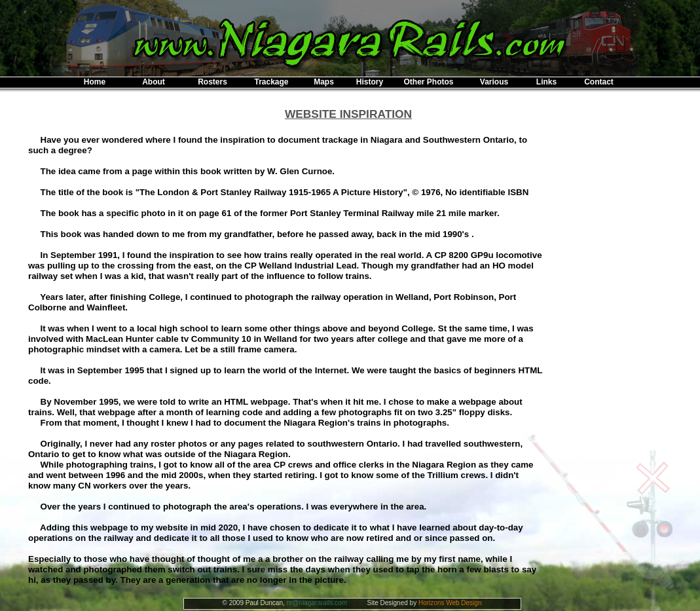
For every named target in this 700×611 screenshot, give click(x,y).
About (154, 82)
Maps (324, 82)
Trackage (271, 82)
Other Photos (428, 82)
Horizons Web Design (450, 603)
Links (546, 82)
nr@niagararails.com (317, 603)
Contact (599, 82)
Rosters (212, 82)
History (370, 82)
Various (494, 82)
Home (95, 82)
